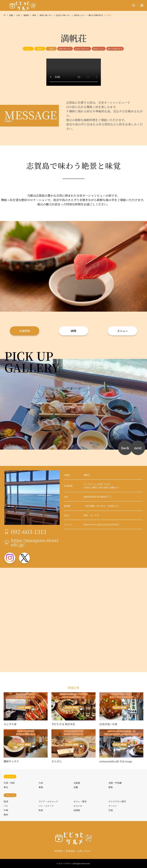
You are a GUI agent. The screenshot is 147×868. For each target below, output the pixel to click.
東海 (41, 787)
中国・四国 (9, 783)
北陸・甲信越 (115, 783)
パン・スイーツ (46, 806)
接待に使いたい (65, 49)
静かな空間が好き (115, 49)
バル (6, 806)
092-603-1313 (28, 532)
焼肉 (6, 814)
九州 (28, 49)
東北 (6, 787)
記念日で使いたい (82, 49)
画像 (73, 331)
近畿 (76, 787)
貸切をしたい (99, 49)
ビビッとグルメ (65, 863)
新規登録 (70, 851)
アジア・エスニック (48, 801)
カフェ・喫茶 (80, 801)
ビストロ (78, 806)
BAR (6, 801)
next (138, 448)
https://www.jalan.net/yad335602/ (101, 524)
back (125, 448)
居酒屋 (77, 810)
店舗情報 (25, 331)
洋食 (111, 810)
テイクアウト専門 (117, 801)
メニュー (122, 331)
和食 (51, 49)
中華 (6, 810)
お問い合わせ (84, 851)
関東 (111, 787)
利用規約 (59, 851)
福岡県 (40, 49)
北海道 (77, 783)
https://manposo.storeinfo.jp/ (35, 542)
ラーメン (113, 806)
